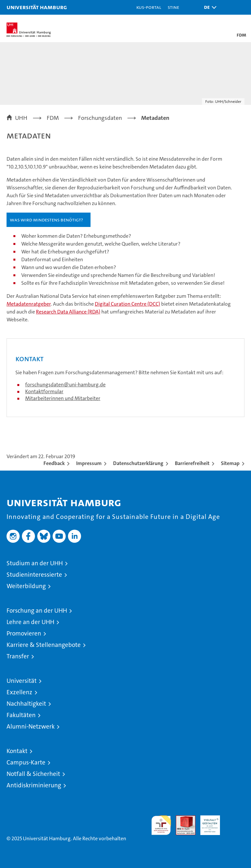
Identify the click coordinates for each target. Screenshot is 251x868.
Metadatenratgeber (29, 304)
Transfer (18, 656)
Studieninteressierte (34, 575)
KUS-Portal (149, 7)
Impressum (89, 463)
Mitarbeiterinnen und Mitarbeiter (63, 398)
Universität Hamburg (37, 7)
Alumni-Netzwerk (31, 726)
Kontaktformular (44, 391)
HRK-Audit (207, 822)
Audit (182, 819)
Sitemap (230, 463)
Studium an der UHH (35, 563)
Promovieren (24, 633)
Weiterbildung (26, 586)
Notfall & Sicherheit (33, 774)
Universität (22, 681)
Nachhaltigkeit (26, 704)
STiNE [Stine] (173, 7)
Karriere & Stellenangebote (44, 645)
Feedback (54, 463)
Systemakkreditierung (235, 819)
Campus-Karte (26, 762)
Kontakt (17, 751)
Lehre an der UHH (30, 622)
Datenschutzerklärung (138, 463)
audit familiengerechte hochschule (161, 825)
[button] (209, 7)
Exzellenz (19, 692)
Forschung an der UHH (37, 611)
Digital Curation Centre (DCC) (127, 304)
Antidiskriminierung (34, 785)
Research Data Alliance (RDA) (68, 312)
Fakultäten (21, 715)
